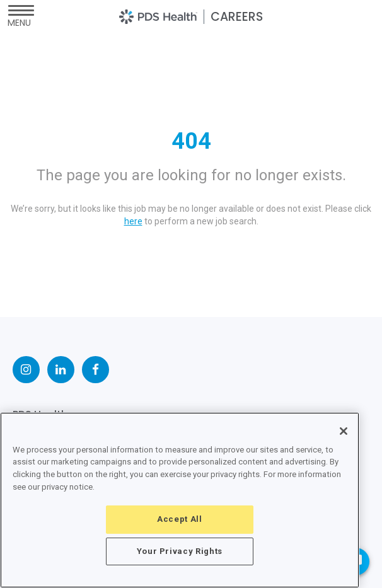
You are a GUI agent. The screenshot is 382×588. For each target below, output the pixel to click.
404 (191, 141)
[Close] (344, 431)
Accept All (180, 519)
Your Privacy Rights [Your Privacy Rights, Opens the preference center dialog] (180, 551)
